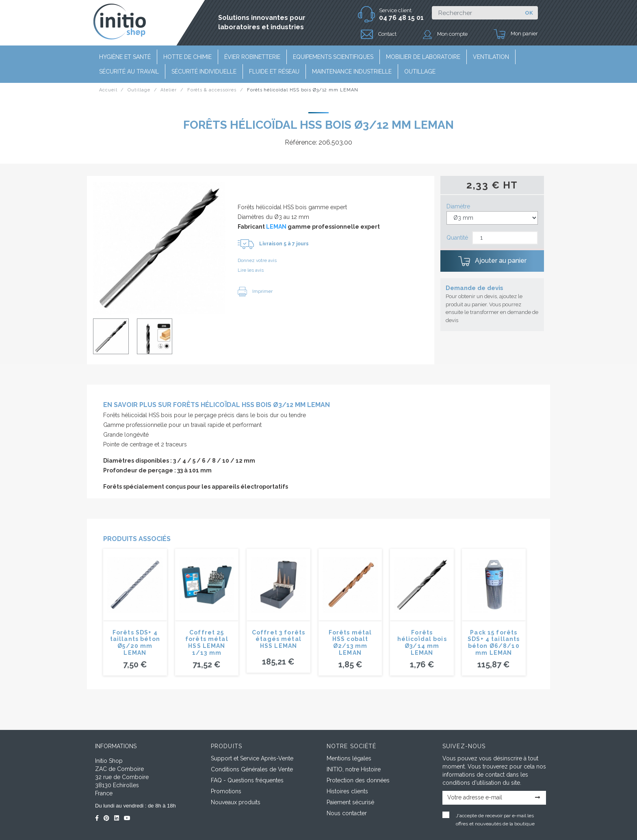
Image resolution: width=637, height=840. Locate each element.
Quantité (457, 238)
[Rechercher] (476, 13)
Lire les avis (251, 270)
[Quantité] (505, 238)
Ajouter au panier (492, 261)
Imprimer (255, 291)
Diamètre (458, 206)
